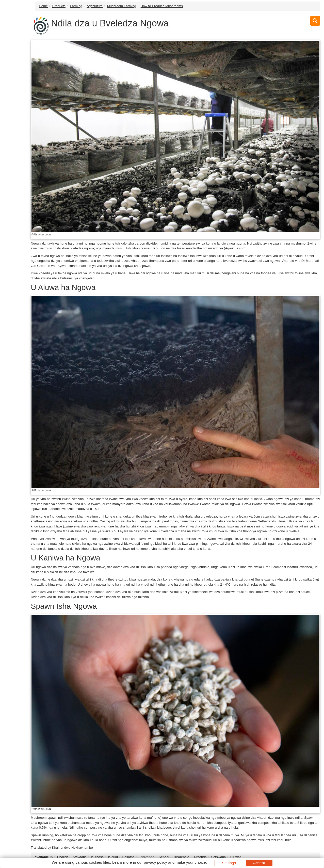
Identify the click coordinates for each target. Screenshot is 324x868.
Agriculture (95, 6)
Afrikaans (80, 857)
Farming (76, 6)
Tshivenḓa (147, 857)
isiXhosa (97, 857)
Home (43, 6)
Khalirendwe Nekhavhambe (72, 848)
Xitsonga (200, 857)
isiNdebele (181, 857)
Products (59, 6)
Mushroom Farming (122, 6)
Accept (259, 863)
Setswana (218, 857)
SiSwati (236, 857)
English (63, 857)
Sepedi (164, 857)
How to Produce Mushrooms (162, 6)
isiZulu (113, 857)
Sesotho (128, 857)
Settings (229, 863)
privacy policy (155, 862)
